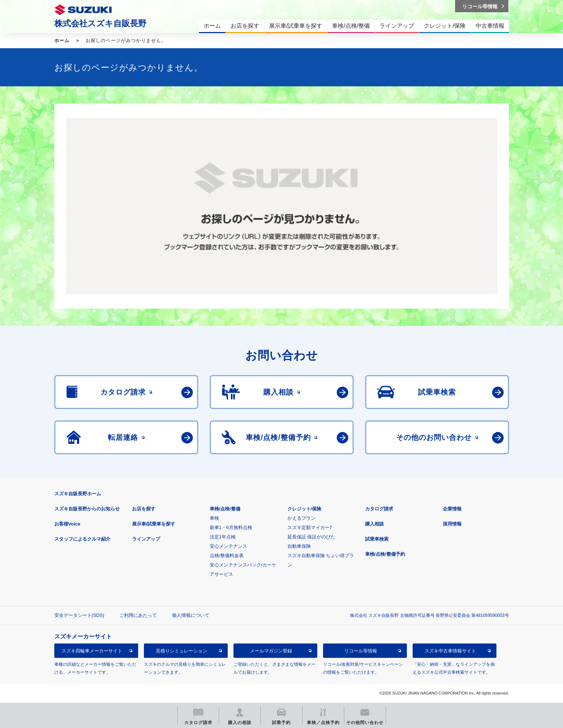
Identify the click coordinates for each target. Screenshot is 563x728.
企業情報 (452, 509)
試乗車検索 (377, 539)
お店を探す (144, 509)
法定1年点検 (223, 537)
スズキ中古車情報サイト (450, 651)
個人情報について (191, 615)
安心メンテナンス (228, 546)
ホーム (62, 40)
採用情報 (452, 524)
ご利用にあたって (138, 615)
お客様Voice (67, 524)
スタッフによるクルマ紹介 (82, 539)
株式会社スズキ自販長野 (100, 23)
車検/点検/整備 (225, 509)
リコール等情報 (361, 651)
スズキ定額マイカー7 (310, 527)
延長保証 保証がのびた (312, 537)
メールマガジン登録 (271, 651)
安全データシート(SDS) (79, 615)
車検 (214, 518)
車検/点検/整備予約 (385, 554)
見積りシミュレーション (181, 651)
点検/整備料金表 (227, 556)
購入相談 (374, 524)
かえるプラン (301, 518)
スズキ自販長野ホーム (78, 494)
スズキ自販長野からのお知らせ (87, 509)
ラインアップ (146, 539)
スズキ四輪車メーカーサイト (92, 651)
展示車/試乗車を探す (154, 524)
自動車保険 (299, 546)
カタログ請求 (379, 509)
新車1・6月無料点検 (231, 527)
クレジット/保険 (305, 509)
